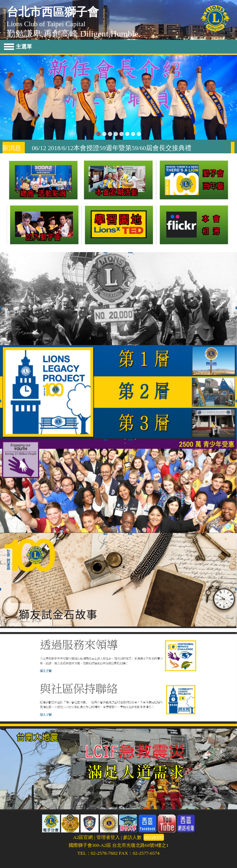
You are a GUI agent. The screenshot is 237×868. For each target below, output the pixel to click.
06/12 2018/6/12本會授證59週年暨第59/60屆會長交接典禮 (116, 148)
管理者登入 (108, 837)
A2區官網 (83, 837)
